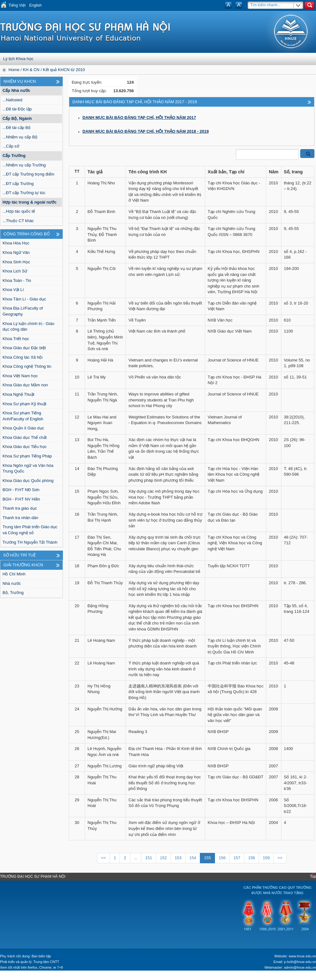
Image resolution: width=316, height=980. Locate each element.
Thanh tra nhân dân (20, 518)
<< (103, 858)
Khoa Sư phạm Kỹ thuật (24, 404)
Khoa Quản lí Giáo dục (23, 428)
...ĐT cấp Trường (18, 184)
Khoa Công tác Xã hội (23, 357)
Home (14, 70)
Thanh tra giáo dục (20, 508)
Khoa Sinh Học (16, 262)
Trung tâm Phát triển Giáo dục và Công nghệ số (30, 530)
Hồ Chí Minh (14, 574)
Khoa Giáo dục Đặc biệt (24, 348)
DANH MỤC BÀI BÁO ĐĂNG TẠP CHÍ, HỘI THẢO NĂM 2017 (139, 118)
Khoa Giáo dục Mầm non (25, 385)
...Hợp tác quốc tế (19, 211)
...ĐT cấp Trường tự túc (24, 193)
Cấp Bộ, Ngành (17, 118)
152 (163, 858)
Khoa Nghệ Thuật (18, 394)
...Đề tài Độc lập (17, 109)
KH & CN (31, 70)
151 (149, 858)
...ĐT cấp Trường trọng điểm (28, 174)
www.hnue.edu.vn (302, 956)
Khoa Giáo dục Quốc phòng (28, 481)
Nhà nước (12, 583)
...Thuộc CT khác (18, 221)
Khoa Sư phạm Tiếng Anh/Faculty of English (23, 416)
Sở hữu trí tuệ (19, 555)
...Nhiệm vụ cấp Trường (24, 165)
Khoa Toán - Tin (17, 280)
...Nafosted (12, 100)
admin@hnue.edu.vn (300, 967)
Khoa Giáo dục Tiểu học (25, 447)
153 (178, 858)
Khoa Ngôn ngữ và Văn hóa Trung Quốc (28, 468)
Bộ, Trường (13, 593)
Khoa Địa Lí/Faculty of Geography (23, 311)
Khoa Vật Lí (13, 290)
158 (251, 858)
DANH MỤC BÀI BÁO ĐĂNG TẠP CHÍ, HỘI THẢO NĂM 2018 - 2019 (146, 131)
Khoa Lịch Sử (15, 271)
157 (237, 858)
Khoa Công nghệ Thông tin (27, 366)
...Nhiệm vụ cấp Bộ (20, 137)
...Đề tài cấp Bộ (17, 128)
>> (280, 858)
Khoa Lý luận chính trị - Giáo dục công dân (28, 327)
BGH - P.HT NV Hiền (21, 499)
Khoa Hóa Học (16, 243)
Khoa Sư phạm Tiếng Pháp (27, 456)
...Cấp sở (11, 146)
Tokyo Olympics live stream (27, 977)
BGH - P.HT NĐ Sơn (21, 490)
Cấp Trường (14, 156)
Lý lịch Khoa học (18, 59)
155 (207, 858)
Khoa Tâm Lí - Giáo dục (24, 299)
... (136, 858)
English (35, 5)
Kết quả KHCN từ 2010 (64, 70)
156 (222, 858)
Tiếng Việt (17, 5)
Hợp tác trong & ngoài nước (30, 202)
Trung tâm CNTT (46, 962)
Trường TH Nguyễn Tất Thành (30, 542)
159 (266, 858)
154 (193, 858)
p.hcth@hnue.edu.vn (300, 962)
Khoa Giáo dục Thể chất (25, 437)
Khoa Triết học (16, 339)
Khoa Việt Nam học (20, 376)
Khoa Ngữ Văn (16, 252)
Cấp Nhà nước (16, 90)
